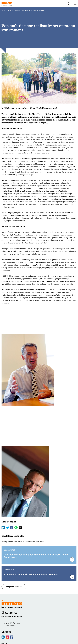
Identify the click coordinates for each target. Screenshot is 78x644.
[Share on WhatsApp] (16, 528)
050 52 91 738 (69, 4)
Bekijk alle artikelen (14, 586)
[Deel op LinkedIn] (3, 528)
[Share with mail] (20, 528)
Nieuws (9, 10)
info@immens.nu (13, 616)
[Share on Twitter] (7, 528)
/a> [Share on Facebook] (12, 528)
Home (3, 10)
